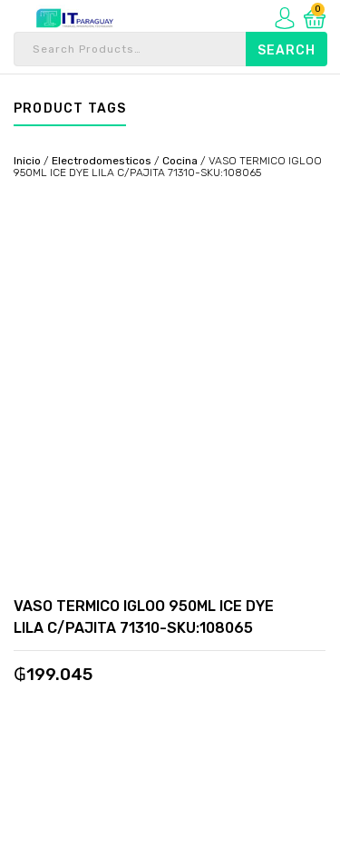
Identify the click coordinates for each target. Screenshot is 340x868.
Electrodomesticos (102, 161)
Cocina (180, 161)
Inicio (27, 161)
